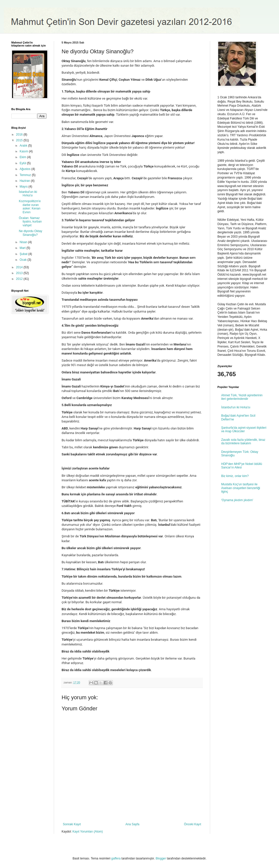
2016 (20, 135)
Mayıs (24, 187)
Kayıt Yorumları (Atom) (88, 832)
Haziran (25, 181)
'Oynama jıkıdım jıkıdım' (237, 500)
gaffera (116, 858)
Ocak (24, 260)
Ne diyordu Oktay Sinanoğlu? (31, 233)
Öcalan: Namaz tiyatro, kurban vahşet (30, 222)
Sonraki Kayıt (72, 824)
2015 (20, 140)
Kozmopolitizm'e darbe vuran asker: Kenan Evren (30, 207)
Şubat (24, 254)
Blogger (161, 858)
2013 (20, 273)
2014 (20, 267)
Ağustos (26, 169)
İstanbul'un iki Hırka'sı (28, 194)
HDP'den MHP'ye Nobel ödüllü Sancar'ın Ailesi (242, 466)
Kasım (24, 151)
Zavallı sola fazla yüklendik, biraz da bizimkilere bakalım (243, 442)
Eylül (23, 163)
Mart (23, 248)
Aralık (24, 146)
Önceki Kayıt (193, 824)
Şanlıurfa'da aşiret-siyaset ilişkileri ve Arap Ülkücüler (244, 429)
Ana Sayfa (132, 824)
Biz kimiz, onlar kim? (235, 476)
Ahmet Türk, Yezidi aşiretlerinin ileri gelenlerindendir (242, 397)
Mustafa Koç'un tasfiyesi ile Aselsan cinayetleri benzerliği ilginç (241, 488)
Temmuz (26, 175)
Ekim (23, 157)
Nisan (24, 242)
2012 (20, 279)
